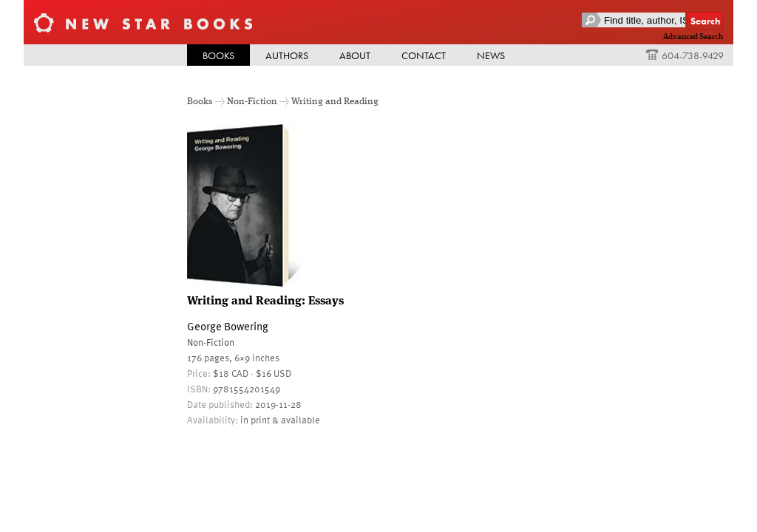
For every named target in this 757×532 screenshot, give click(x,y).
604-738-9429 (685, 55)
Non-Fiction (252, 102)
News (491, 55)
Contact (424, 55)
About (355, 55)
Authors (287, 55)
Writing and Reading (335, 102)
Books (218, 55)
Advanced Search (693, 37)
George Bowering (228, 326)
